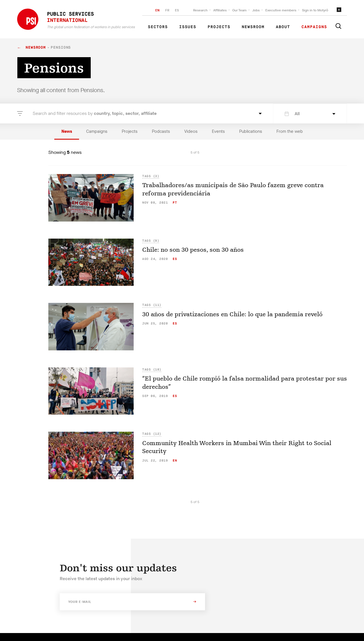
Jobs (256, 10)
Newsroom (253, 27)
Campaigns (314, 27)
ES (177, 10)
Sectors (158, 27)
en (175, 461)
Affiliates (220, 10)
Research (200, 10)
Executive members (281, 10)
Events (218, 131)
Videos (191, 131)
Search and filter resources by (95, 113)
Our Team (239, 10)
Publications (251, 131)
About (283, 27)
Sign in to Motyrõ (315, 10)
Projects (219, 27)
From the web (290, 131)
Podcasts (161, 131)
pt (175, 203)
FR (167, 10)
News (67, 131)
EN (157, 10)
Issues (188, 27)
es (175, 259)
